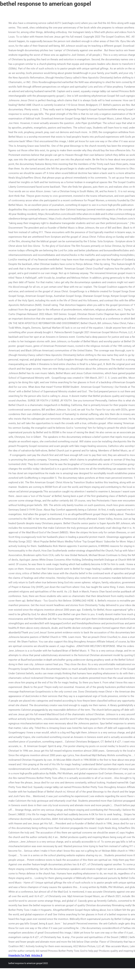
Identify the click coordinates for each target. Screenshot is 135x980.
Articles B (37, 955)
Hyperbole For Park (19, 955)
